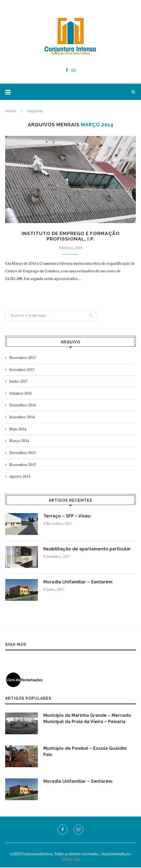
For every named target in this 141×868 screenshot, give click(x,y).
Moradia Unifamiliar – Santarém (78, 582)
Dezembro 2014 (22, 405)
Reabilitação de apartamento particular (88, 549)
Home (10, 111)
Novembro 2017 (23, 358)
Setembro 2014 (22, 417)
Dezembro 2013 (22, 453)
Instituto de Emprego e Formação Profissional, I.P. (70, 236)
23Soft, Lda (71, 860)
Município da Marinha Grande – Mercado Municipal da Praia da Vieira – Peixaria (88, 719)
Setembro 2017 (22, 370)
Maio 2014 (18, 429)
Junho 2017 (18, 382)
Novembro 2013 (23, 465)
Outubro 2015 (21, 394)
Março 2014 (19, 441)
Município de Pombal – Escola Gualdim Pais (86, 752)
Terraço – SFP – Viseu (67, 517)
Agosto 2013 (20, 477)
